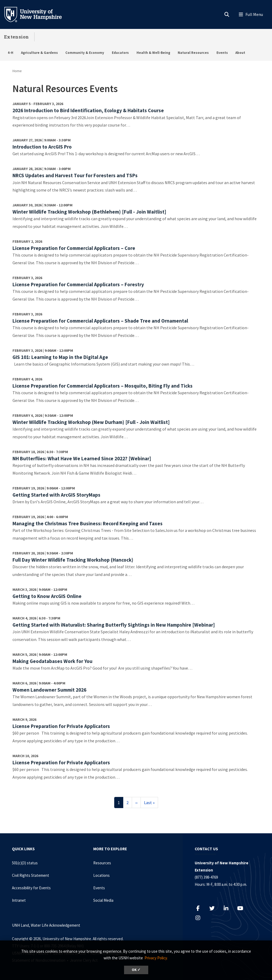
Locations (101, 875)
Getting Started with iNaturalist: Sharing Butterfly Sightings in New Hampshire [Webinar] (114, 625)
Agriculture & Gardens (39, 53)
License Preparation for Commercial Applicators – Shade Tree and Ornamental (100, 321)
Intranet (19, 900)
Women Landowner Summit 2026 (49, 690)
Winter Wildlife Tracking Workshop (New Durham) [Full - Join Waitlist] (91, 422)
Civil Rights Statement (31, 875)
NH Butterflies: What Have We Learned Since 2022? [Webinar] (82, 458)
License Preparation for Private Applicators (61, 726)
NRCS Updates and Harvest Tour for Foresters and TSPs (75, 175)
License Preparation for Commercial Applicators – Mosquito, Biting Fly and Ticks (103, 386)
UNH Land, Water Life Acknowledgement (46, 925)
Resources (102, 863)
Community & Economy (85, 53)
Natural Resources (193, 53)
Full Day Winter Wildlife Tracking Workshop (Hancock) (73, 560)
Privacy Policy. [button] (156, 958)
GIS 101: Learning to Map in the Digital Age (60, 357)
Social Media (103, 900)
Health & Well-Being (153, 53)
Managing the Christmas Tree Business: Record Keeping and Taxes (88, 523)
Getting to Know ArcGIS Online (47, 596)
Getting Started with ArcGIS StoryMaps (56, 495)
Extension (16, 37)
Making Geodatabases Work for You (52, 661)
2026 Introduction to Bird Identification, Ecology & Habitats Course (88, 110)
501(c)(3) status (25, 863)
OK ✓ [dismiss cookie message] (136, 970)
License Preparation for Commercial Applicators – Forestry (78, 284)
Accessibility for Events (31, 888)
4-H (10, 53)
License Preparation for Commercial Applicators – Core (74, 248)
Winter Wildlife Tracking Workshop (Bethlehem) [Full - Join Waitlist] (89, 212)
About (240, 53)
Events (222, 53)
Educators (120, 53)
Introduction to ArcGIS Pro (42, 147)
